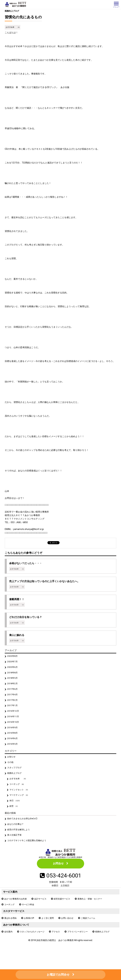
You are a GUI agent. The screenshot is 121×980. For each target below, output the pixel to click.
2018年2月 (13, 687)
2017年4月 (13, 699)
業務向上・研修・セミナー (95, 910)
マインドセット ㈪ (20, 798)
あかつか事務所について (17, 936)
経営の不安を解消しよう (20, 839)
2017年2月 (13, 704)
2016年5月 (13, 750)
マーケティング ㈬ (20, 803)
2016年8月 (13, 739)
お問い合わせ (70, 930)
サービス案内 (11, 903)
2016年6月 (13, 745)
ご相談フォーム (92, 930)
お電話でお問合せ (58, 975)
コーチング (10, 916)
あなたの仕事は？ (16, 833)
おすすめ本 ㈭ (13, 27)
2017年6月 (13, 693)
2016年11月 (13, 722)
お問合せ (58, 874)
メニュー (116, 5)
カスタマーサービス (14, 922)
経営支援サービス (65, 910)
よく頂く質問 (50, 930)
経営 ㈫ (14, 815)
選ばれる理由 (11, 930)
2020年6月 (13, 670)
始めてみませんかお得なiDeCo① (24, 828)
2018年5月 (13, 681)
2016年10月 (13, 727)
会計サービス (43, 910)
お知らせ (12, 763)
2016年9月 (13, 733)
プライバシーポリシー (81, 943)
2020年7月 (13, 664)
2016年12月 (13, 716)
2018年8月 (13, 676)
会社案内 (9, 943)
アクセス (59, 943)
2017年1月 (13, 710)
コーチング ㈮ (17, 792)
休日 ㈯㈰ (15, 809)
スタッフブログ (15, 775)
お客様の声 (30, 930)
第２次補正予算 (15, 845)
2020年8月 (13, 658)
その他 (11, 769)
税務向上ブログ (12, 11)
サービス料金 (29, 916)
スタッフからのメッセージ (34, 943)
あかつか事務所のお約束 (16, 910)
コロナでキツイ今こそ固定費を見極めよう (28, 851)
